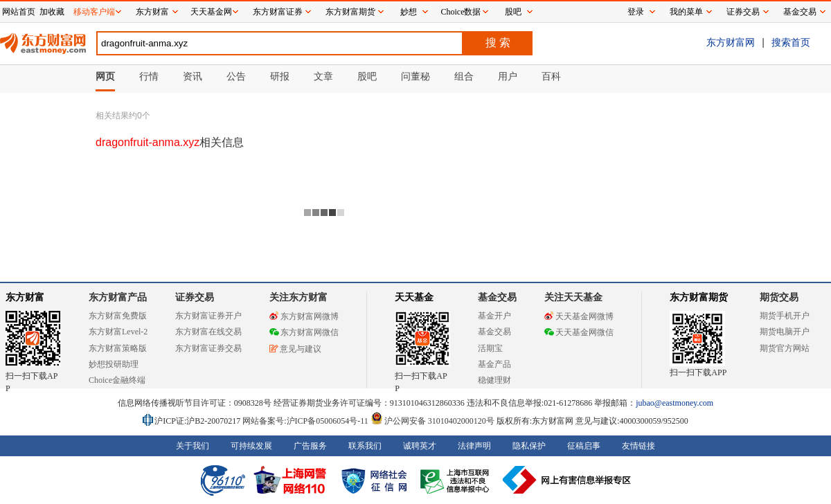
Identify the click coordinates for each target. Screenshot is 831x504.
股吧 (513, 12)
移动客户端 (94, 12)
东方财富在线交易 (208, 332)
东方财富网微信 (304, 332)
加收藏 (52, 12)
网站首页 (19, 12)
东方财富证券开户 (208, 316)
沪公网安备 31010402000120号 (432, 421)
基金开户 (494, 316)
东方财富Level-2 (118, 332)
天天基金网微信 (579, 332)
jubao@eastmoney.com (674, 403)
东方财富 (25, 297)
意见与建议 (295, 349)
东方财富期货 (699, 297)
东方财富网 (731, 42)
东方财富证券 (278, 12)
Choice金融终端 (117, 380)
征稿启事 (584, 446)
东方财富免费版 (118, 316)
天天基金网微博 (579, 316)
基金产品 (494, 364)
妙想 (409, 12)
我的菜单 (686, 12)
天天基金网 (211, 12)
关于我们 (193, 446)
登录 (636, 12)
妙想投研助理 (114, 364)
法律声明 (474, 446)
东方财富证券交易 (208, 348)
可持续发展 (251, 446)
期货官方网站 (785, 348)
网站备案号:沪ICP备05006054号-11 (306, 421)
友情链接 (638, 446)
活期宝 (490, 348)
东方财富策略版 (118, 348)
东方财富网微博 (304, 316)
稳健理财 (494, 380)
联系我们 (365, 446)
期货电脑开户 (785, 332)
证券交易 (743, 12)
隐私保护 (529, 446)
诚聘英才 (420, 446)
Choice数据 (461, 12)
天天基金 (414, 297)
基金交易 (494, 332)
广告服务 (310, 446)
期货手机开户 (785, 316)
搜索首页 (791, 42)
